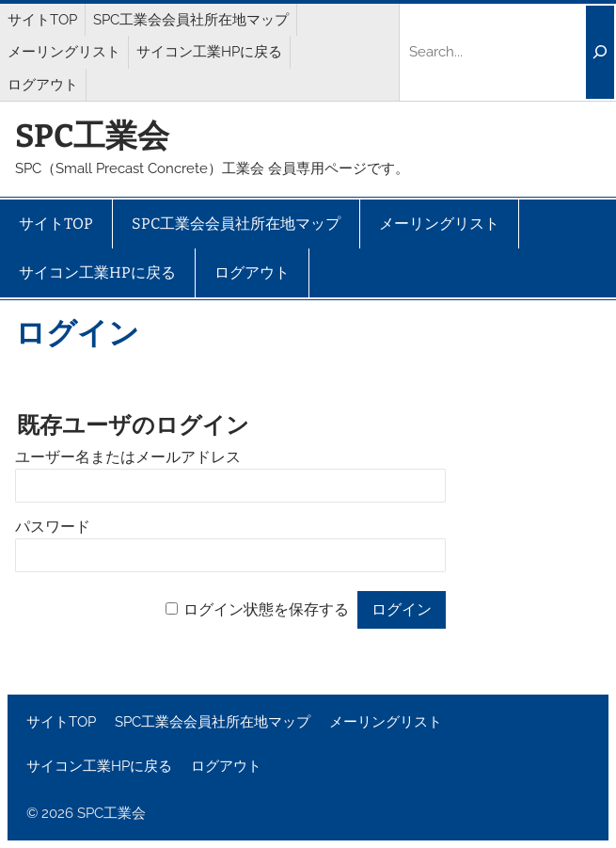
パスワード (53, 527)
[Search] (600, 53)
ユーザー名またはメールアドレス (128, 457)
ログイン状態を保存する (266, 609)
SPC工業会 (92, 136)
